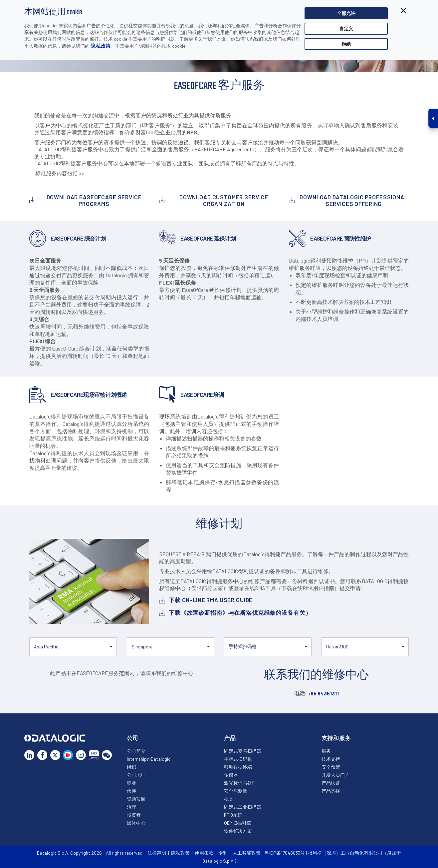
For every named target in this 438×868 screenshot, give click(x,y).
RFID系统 (233, 815)
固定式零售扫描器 (243, 751)
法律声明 (157, 853)
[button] (73, 647)
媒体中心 (136, 823)
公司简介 (136, 751)
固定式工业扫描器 (243, 807)
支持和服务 (336, 738)
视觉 (229, 799)
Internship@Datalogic (149, 759)
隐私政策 (101, 46)
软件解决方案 (238, 831)
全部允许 (346, 14)
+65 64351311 (323, 693)
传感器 (231, 775)
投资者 (134, 815)
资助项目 (136, 799)
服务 (326, 751)
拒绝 (346, 44)
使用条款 (204, 853)
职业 (131, 783)
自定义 (346, 29)
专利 (223, 853)
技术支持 (331, 759)
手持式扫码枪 (238, 759)
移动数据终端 (238, 767)
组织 (131, 767)
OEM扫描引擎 (238, 823)
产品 (230, 738)
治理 (131, 807)
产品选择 (331, 791)
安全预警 (331, 767)
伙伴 (131, 791)
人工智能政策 (247, 853)
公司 (133, 738)
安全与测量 (236, 791)
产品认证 (331, 783)
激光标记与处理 (240, 783)
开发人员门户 (335, 775)
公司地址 (136, 775)
